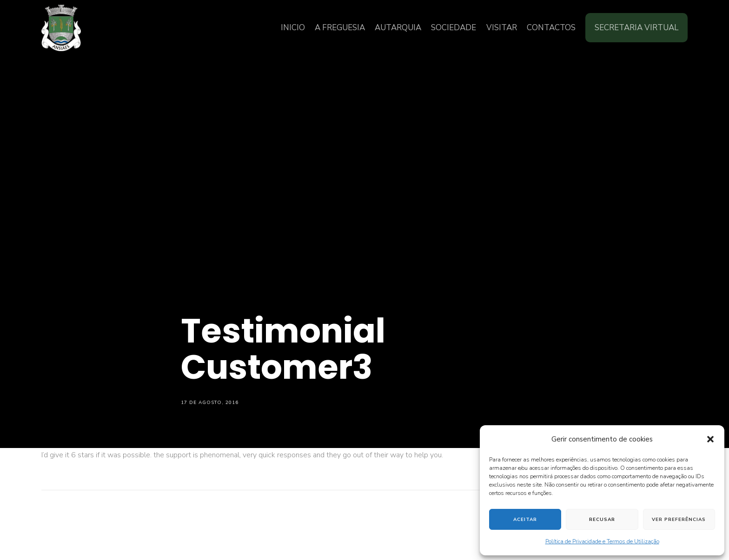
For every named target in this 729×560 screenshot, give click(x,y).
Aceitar (525, 520)
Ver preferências (679, 520)
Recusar (602, 520)
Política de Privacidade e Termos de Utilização (602, 541)
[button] (710, 439)
